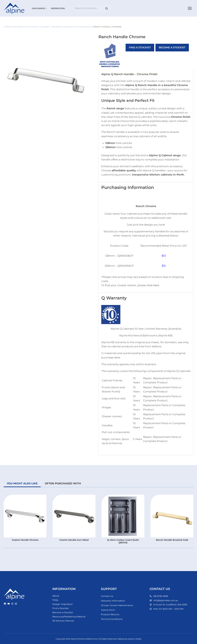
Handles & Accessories (78, 27)
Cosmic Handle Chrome (25, 540)
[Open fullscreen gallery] (83, 114)
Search (108, 8)
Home (7, 27)
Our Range (19, 27)
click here (153, 285)
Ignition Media (135, 639)
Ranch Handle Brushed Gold (172, 540)
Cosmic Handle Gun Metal (74, 540)
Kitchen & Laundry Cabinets (45, 27)
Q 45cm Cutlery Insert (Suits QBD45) (123, 541)
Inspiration (58, 8)
